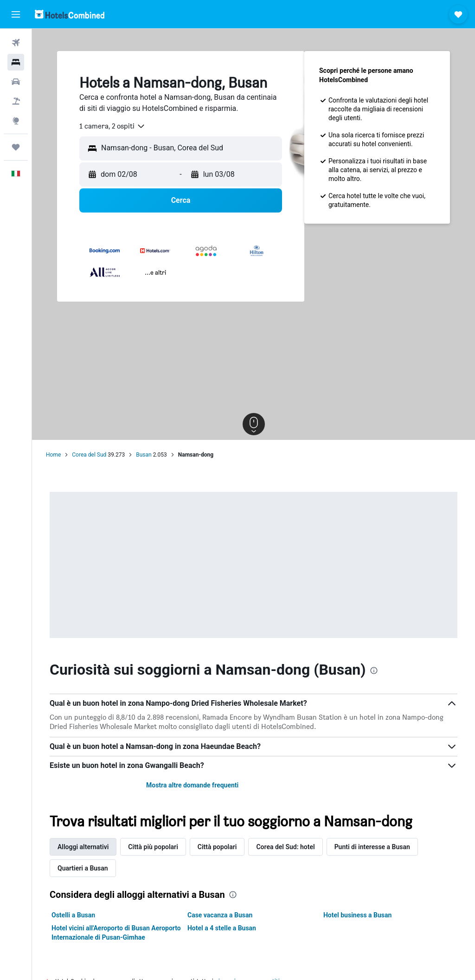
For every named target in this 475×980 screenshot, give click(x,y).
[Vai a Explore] (16, 121)
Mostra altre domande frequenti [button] (192, 785)
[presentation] (374, 671)
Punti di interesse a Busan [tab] (372, 847)
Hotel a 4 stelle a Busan (222, 928)
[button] (16, 14)
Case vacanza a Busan (220, 915)
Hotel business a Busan (357, 915)
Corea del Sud (89, 455)
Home (53, 455)
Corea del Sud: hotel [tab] (285, 847)
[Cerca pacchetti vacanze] (16, 101)
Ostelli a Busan (73, 915)
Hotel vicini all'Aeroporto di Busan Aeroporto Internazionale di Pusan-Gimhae (116, 933)
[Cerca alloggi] (16, 62)
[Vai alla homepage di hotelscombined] (70, 14)
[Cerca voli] (16, 43)
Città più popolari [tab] (153, 847)
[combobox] (112, 126)
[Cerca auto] (16, 82)
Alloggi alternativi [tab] (83, 847)
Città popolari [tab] (217, 847)
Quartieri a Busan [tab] (83, 868)
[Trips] (16, 147)
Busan (144, 455)
